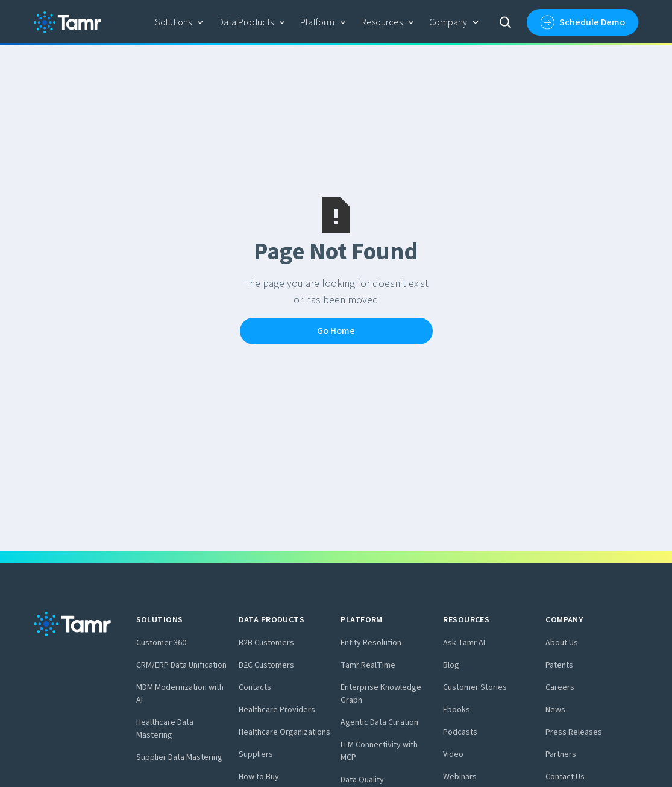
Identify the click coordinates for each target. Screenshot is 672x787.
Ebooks (457, 710)
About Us (562, 643)
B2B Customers (266, 643)
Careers (560, 687)
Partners (561, 754)
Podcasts (460, 732)
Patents (559, 665)
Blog (451, 665)
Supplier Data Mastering (179, 757)
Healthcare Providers (277, 710)
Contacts (255, 687)
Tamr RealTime (368, 665)
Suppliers (256, 754)
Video (453, 754)
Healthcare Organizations (284, 732)
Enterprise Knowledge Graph (381, 694)
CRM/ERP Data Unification (181, 665)
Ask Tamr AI (464, 643)
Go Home (336, 331)
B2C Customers (266, 665)
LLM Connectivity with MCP (379, 751)
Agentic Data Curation (379, 722)
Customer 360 (161, 643)
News (555, 710)
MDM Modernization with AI (180, 694)
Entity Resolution (371, 643)
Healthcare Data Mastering (165, 729)
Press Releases (574, 732)
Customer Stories (475, 687)
